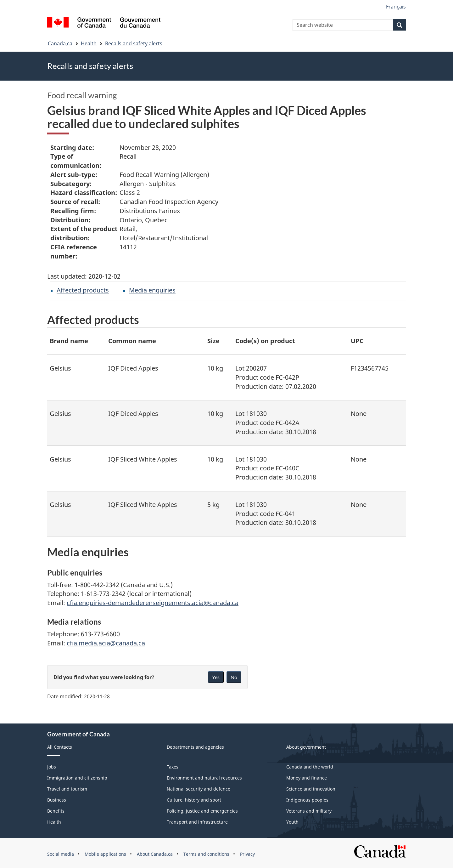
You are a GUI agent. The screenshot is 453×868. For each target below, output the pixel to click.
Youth (292, 822)
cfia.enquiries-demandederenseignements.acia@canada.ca (153, 603)
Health (89, 43)
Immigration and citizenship (77, 778)
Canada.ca (60, 43)
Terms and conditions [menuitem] (206, 854)
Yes (216, 677)
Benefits (56, 811)
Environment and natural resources (204, 778)
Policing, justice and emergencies (202, 811)
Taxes (173, 767)
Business (57, 800)
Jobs (52, 767)
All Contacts (60, 747)
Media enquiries (152, 290)
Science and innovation (311, 789)
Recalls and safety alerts (134, 43)
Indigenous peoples (307, 800)
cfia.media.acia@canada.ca (106, 643)
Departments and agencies (195, 747)
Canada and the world (310, 767)
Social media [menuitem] (61, 854)
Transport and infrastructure (197, 822)
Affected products (83, 290)
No (234, 677)
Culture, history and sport (194, 800)
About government (306, 747)
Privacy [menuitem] (247, 854)
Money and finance (307, 778)
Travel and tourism (67, 789)
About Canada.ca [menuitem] (155, 854)
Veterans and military (309, 811)
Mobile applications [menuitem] (105, 854)
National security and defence (199, 789)
